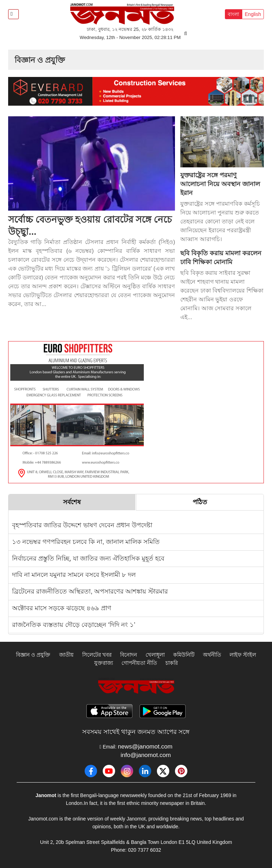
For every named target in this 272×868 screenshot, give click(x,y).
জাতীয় (66, 655)
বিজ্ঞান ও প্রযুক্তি (33, 655)
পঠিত (200, 502)
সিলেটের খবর (97, 655)
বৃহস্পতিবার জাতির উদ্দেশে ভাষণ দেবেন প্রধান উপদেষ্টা (82, 525)
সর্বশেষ (72, 502)
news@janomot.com (145, 747)
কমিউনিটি (184, 655)
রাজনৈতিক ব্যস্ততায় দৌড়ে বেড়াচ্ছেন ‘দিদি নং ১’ (74, 625)
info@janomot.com (146, 755)
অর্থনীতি (212, 655)
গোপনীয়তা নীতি (139, 663)
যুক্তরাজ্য (104, 663)
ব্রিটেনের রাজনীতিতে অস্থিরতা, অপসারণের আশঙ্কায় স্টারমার (90, 591)
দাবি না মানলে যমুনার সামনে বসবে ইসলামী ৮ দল (74, 575)
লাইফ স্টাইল (243, 655)
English (253, 14)
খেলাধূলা (155, 655)
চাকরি (172, 663)
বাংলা (233, 14)
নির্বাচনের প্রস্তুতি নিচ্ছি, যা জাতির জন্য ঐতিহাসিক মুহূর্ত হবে (88, 558)
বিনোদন (129, 655)
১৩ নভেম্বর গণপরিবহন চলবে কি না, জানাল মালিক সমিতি (86, 542)
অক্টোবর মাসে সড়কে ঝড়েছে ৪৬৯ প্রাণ (62, 608)
